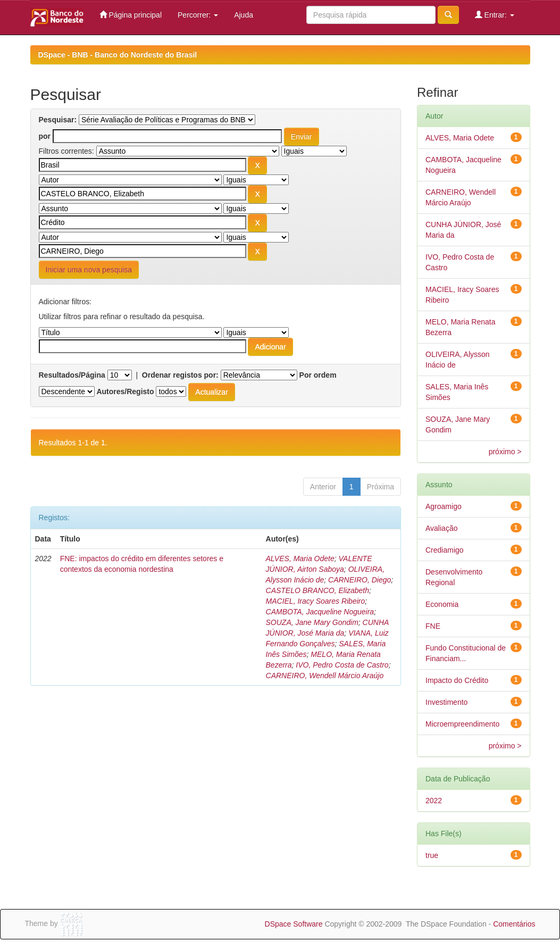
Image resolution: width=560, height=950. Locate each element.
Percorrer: (198, 15)
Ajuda (244, 15)
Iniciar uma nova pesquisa (89, 270)
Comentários (514, 924)
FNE (433, 626)
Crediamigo (445, 550)
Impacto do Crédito (457, 680)
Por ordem (318, 375)
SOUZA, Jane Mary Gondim (312, 622)
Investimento (446, 702)
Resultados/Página (72, 375)
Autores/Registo (125, 391)
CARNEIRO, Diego (360, 580)
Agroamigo (444, 506)
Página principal (131, 15)
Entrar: (495, 15)
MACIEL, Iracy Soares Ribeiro (316, 601)
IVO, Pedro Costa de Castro (342, 665)
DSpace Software (294, 924)
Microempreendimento (462, 724)
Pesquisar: (58, 120)
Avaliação (441, 528)
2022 (434, 801)
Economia (442, 604)
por (45, 136)
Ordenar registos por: (180, 375)
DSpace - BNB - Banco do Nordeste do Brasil (118, 55)
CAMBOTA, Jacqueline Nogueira (320, 612)
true (432, 855)
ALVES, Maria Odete (300, 559)
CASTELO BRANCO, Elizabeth (318, 590)
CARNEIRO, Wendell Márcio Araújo (325, 676)
